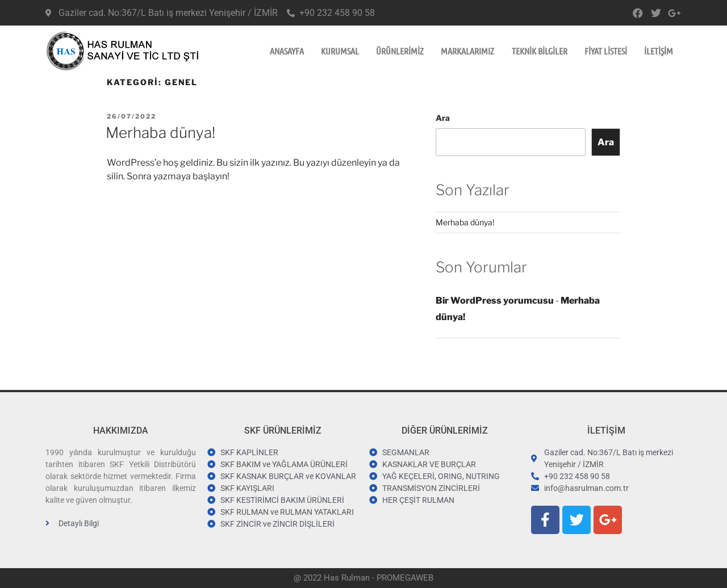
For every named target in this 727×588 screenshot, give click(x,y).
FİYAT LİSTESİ (606, 51)
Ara (443, 118)
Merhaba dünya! (160, 133)
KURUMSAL (340, 51)
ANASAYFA (287, 51)
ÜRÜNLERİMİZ (400, 51)
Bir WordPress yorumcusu (495, 301)
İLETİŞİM (659, 51)
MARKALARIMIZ (467, 51)
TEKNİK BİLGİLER (540, 51)
